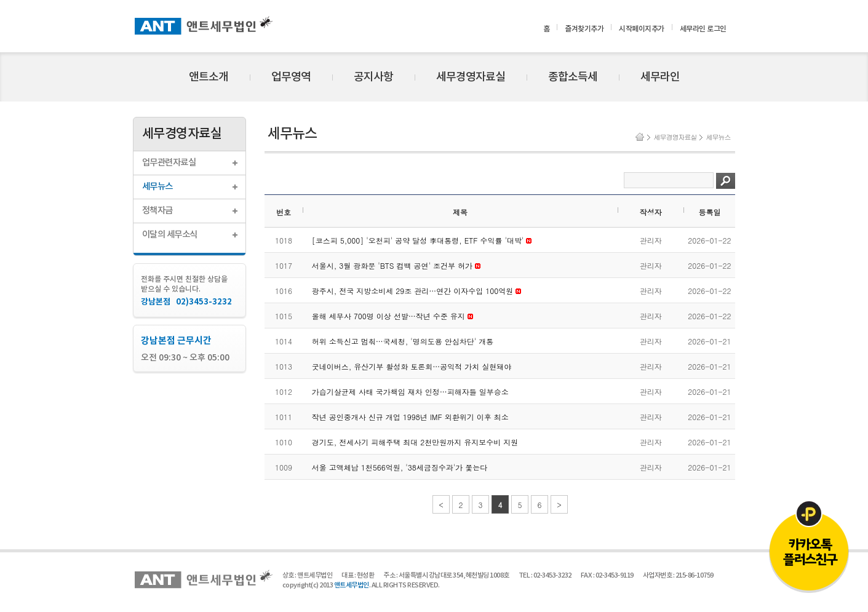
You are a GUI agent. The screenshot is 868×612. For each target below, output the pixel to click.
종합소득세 (573, 77)
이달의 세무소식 (170, 235)
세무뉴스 (157, 187)
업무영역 (291, 77)
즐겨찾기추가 (584, 29)
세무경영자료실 (471, 77)
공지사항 (373, 77)
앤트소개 (209, 77)
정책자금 (157, 211)
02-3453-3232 (552, 575)
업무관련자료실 (169, 163)
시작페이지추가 (642, 29)
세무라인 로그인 (703, 29)
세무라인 (660, 77)
